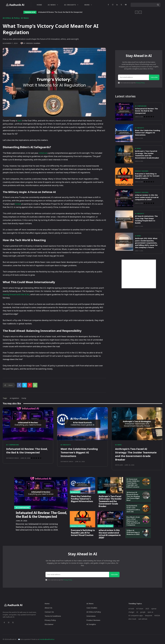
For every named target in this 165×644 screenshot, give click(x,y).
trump (24, 398)
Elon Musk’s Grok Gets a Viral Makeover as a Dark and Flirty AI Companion (133, 521)
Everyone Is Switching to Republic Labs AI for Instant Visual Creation (147, 176)
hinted (18, 204)
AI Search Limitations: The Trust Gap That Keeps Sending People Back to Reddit (146, 219)
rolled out (43, 153)
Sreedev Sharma (33, 43)
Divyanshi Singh (12, 458)
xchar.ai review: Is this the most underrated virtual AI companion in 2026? (147, 197)
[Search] (158, 5)
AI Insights (140, 128)
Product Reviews (142, 171)
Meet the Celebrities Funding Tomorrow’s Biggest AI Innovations (148, 133)
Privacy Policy (140, 83)
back (20, 121)
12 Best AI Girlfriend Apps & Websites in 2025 (133, 532)
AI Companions (141, 106)
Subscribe (154, 77)
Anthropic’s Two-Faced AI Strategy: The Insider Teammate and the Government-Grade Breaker (147, 154)
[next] (140, 12)
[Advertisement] (139, 274)
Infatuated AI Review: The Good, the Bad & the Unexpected (60, 12)
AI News (25, 18)
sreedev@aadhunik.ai (47, 639)
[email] (133, 77)
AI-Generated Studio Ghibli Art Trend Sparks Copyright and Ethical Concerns (133, 483)
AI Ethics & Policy (11, 18)
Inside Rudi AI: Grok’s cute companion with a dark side (133, 509)
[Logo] (15, 5)
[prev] (137, 12)
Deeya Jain (119, 465)
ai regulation (14, 398)
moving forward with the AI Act (16, 294)
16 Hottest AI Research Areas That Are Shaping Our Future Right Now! (133, 496)
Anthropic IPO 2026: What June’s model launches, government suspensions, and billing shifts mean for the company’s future (146, 243)
